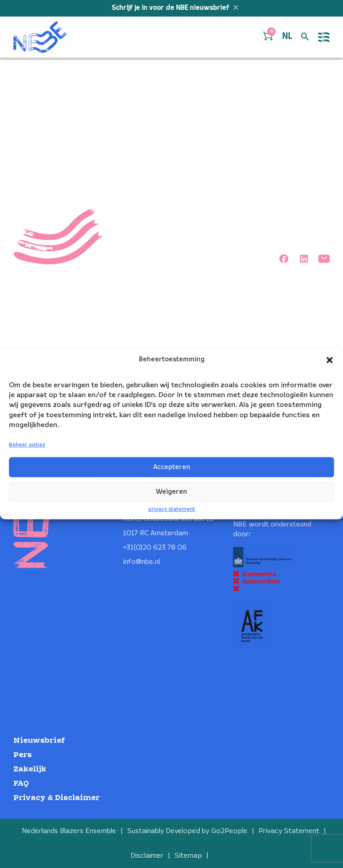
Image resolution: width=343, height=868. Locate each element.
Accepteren (172, 467)
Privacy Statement (289, 831)
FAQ (21, 784)
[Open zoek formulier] (305, 37)
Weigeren (171, 492)
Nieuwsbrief (39, 741)
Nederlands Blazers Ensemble (69, 831)
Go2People (229, 831)
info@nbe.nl (142, 562)
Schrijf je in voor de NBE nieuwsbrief (171, 8)
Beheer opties (27, 445)
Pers (23, 755)
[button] (330, 360)
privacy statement (172, 509)
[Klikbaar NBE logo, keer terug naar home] (41, 37)
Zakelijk (30, 769)
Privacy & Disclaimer (56, 798)
